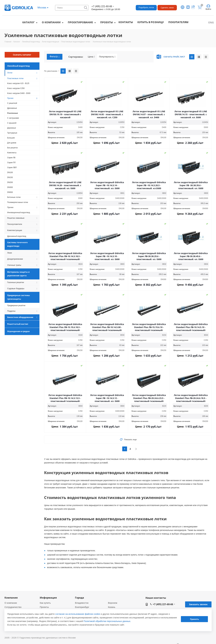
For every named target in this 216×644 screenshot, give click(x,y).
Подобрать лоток (146, 7)
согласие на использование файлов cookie (78, 614)
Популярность (107, 57)
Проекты (106, 22)
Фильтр (55, 57)
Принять (194, 619)
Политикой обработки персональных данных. (107, 621)
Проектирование (80, 22)
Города (79, 598)
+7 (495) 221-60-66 (102, 6)
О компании (51, 22)
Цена (91, 57)
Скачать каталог (22, 55)
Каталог (28, 22)
